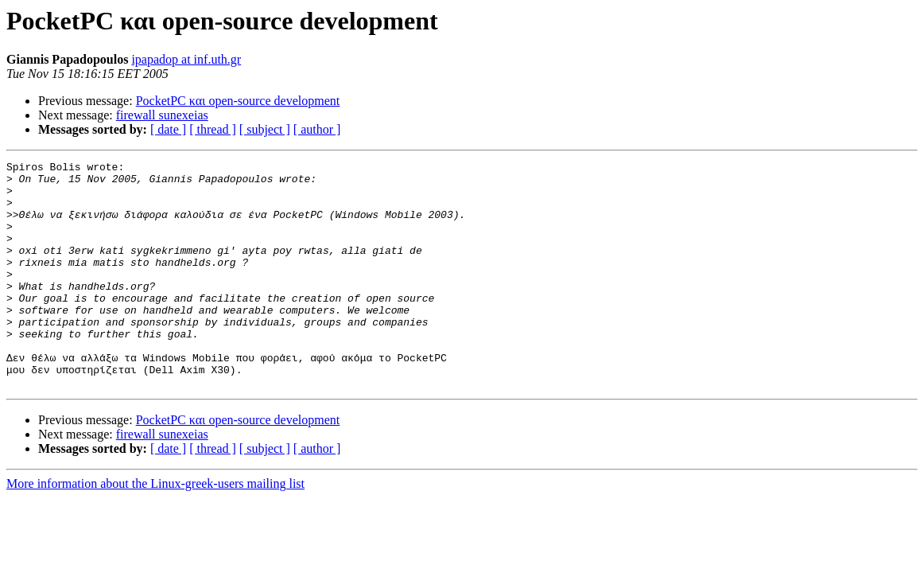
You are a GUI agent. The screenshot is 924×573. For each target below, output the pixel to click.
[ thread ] (213, 129)
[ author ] (317, 129)
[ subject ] (265, 129)
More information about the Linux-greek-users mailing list (155, 529)
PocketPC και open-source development (238, 101)
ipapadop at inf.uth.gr (186, 59)
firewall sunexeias (162, 115)
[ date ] (168, 129)
